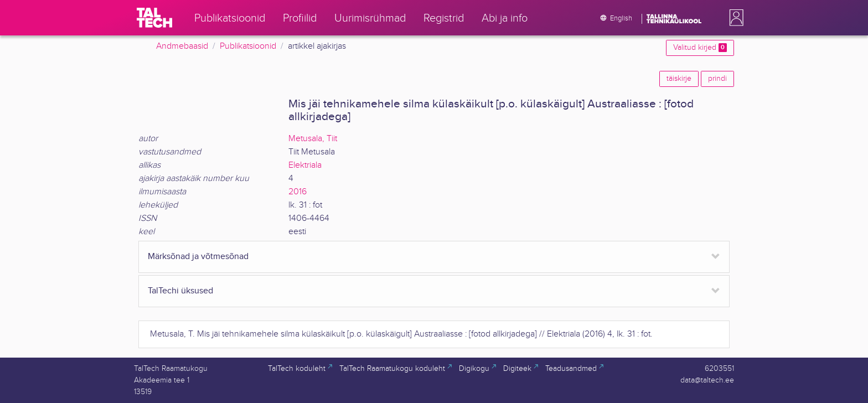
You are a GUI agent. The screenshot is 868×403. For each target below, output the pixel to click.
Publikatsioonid (248, 46)
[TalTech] (154, 18)
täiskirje (679, 79)
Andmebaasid (182, 46)
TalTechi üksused (180, 291)
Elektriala (305, 165)
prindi (717, 79)
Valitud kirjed (700, 48)
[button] (734, 18)
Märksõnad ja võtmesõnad (198, 257)
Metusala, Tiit (313, 139)
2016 (298, 192)
